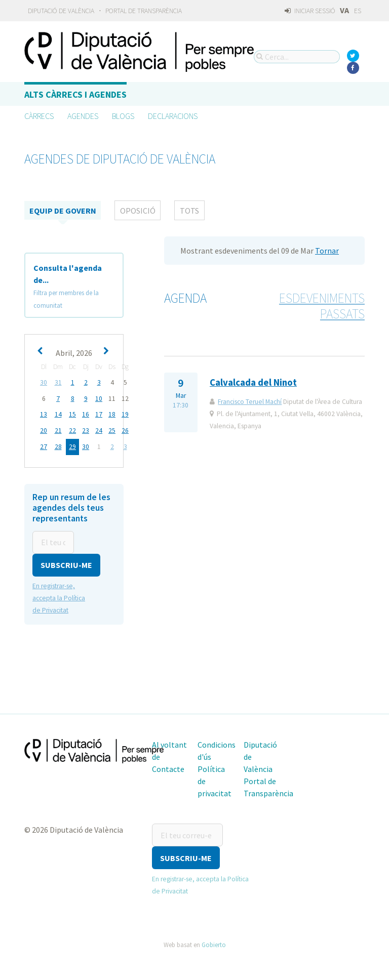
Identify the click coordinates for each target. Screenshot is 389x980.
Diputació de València (61, 11)
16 (86, 414)
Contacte (168, 766)
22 (72, 430)
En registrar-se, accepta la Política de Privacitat (59, 596)
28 (58, 445)
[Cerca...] (297, 57)
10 (99, 398)
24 (99, 430)
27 (44, 445)
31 (58, 382)
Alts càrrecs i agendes (75, 94)
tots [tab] (189, 211)
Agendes (83, 116)
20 (44, 430)
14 (58, 414)
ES (358, 11)
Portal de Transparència (144, 11)
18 (112, 414)
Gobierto (214, 942)
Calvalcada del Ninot (253, 382)
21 (58, 430)
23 (86, 430)
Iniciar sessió (310, 11)
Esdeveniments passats (322, 306)
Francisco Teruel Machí (250, 402)
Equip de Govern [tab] (63, 211)
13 (44, 414)
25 (112, 430)
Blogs (123, 116)
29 (72, 445)
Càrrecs (39, 116)
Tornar (327, 251)
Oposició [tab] (138, 211)
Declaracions (173, 116)
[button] (66, 563)
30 (44, 382)
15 (72, 414)
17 (99, 414)
